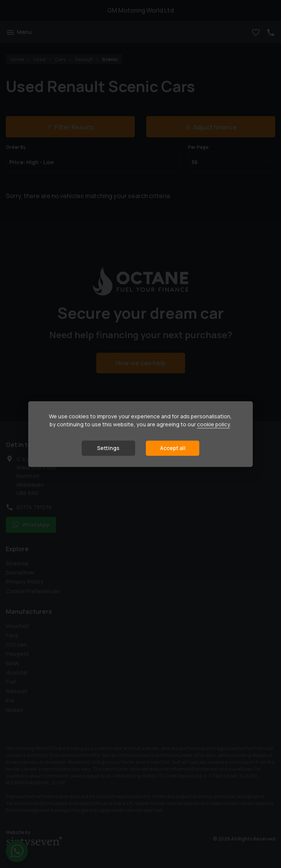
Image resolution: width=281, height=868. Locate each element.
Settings (108, 448)
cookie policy (213, 424)
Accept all (173, 448)
